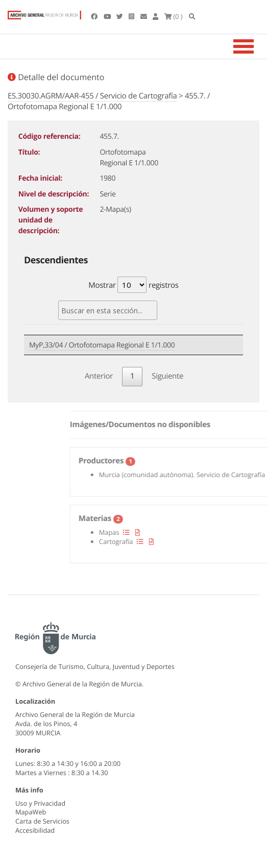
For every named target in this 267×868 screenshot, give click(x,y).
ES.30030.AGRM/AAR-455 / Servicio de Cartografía (92, 96)
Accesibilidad (35, 830)
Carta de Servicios (42, 821)
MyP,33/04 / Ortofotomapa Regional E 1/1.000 (102, 345)
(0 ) (174, 16)
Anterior (99, 376)
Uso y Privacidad (40, 803)
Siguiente (167, 376)
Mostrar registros (133, 285)
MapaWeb (31, 812)
